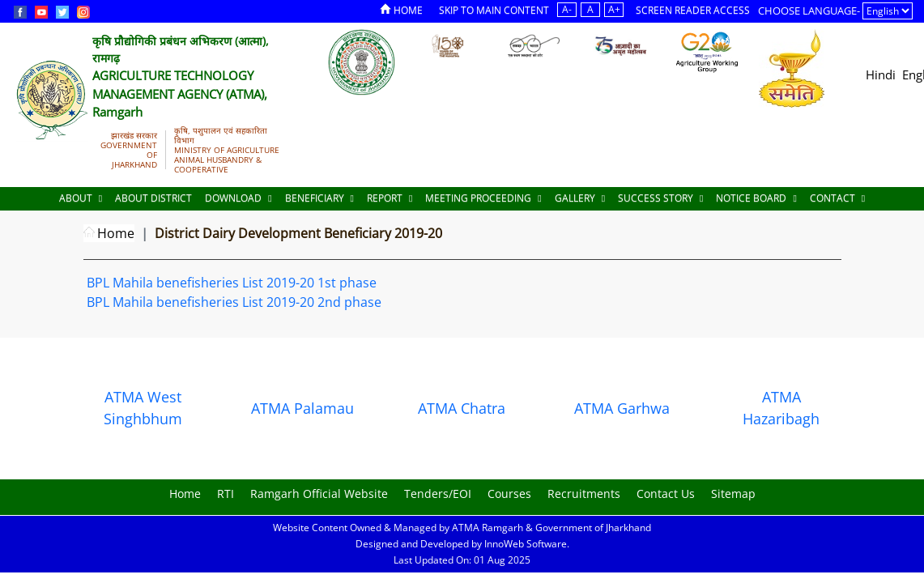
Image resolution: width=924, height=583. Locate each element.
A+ (614, 9)
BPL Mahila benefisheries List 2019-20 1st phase (232, 283)
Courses (509, 494)
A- (567, 9)
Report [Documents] (390, 198)
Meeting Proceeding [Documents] (483, 198)
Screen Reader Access (693, 10)
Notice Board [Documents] (756, 198)
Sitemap (733, 494)
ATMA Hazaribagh (781, 408)
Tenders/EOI (438, 494)
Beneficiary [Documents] (319, 198)
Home (401, 10)
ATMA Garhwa (622, 408)
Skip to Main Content (494, 10)
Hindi (881, 74)
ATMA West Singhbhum (143, 408)
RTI (226, 494)
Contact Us (666, 494)
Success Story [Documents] (660, 198)
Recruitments (584, 494)
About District (153, 198)
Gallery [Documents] (580, 198)
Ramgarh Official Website (319, 494)
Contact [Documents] (837, 198)
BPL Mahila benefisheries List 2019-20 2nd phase (234, 302)
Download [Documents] (238, 198)
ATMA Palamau (302, 408)
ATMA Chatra (462, 408)
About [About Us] (81, 198)
